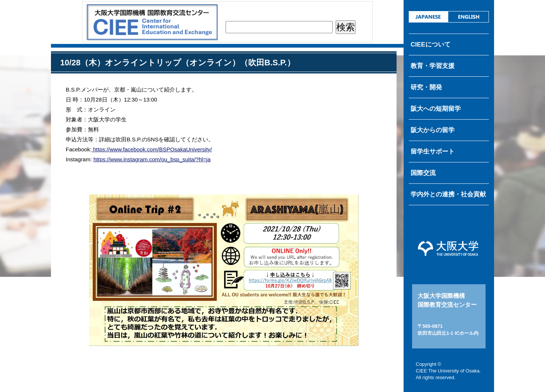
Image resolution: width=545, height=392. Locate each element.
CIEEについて (431, 44)
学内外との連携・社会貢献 (448, 194)
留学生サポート (433, 152)
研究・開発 (426, 87)
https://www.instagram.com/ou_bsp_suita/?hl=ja (152, 159)
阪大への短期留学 (436, 109)
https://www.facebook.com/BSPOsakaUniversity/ (152, 149)
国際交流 (423, 173)
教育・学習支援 (433, 66)
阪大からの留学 (433, 130)
